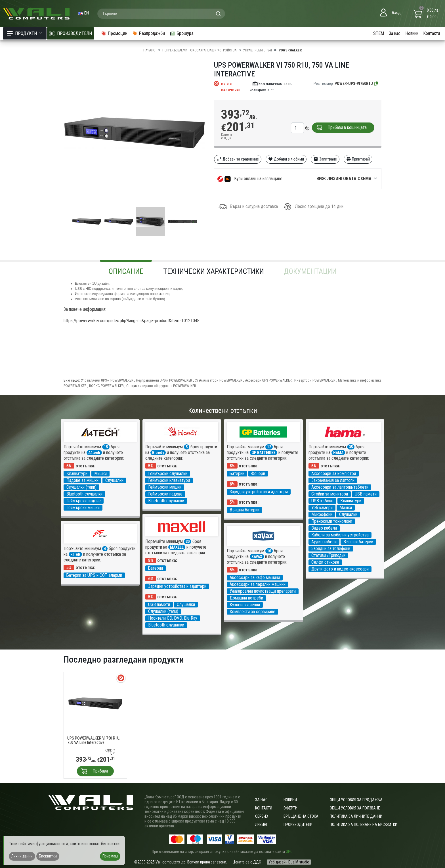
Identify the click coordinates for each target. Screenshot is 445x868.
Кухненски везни (245, 605)
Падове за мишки (82, 480)
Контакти (432, 33)
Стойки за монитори (330, 494)
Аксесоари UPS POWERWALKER (268, 380)
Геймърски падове (84, 501)
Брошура (182, 33)
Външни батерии (244, 510)
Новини (412, 33)
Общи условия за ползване (355, 808)
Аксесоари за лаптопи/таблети (340, 487)
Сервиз (262, 816)
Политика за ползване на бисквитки (364, 825)
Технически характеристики (214, 271)
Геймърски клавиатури (169, 480)
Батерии (237, 473)
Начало (149, 50)
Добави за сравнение (238, 159)
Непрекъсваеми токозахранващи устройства (199, 50)
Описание (126, 271)
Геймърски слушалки (168, 473)
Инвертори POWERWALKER (315, 380)
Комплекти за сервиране (252, 612)
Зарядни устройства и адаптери (259, 492)
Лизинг (262, 825)
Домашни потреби (246, 598)
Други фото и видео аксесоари (340, 569)
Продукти (25, 33)
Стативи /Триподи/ (328, 555)
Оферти (290, 808)
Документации (310, 271)
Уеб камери (322, 508)
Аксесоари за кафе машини (255, 577)
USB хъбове (322, 501)
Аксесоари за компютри (334, 473)
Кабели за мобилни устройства (340, 535)
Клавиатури (77, 473)
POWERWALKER (290, 50)
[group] (135, 133)
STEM (379, 33)
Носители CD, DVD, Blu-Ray (173, 618)
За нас (395, 33)
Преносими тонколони (332, 521)
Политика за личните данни (356, 816)
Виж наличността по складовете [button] (271, 87)
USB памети (366, 494)
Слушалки (114, 480)
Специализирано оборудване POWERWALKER (161, 386)
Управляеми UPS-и (258, 50)
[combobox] (161, 14)
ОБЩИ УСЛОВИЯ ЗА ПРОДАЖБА (356, 800)
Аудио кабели (324, 542)
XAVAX (257, 557)
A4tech (94, 453)
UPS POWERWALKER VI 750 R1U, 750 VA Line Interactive (94, 740)
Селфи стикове (325, 562)
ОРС (289, 852)
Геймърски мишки (83, 508)
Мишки (100, 473)
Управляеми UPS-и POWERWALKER (107, 380)
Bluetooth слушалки (84, 494)
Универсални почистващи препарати (263, 591)
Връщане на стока (301, 816)
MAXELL (177, 547)
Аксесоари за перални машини (258, 584)
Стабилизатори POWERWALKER (219, 380)
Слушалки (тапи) (81, 487)
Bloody (158, 453)
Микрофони (322, 514)
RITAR (75, 554)
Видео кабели (324, 528)
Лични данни (22, 856)
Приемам (110, 856)
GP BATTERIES (264, 453)
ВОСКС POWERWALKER (106, 386)
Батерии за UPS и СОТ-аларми (94, 575)
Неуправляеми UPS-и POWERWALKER (164, 380)
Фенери (258, 473)
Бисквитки (48, 856)
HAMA (338, 453)
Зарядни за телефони (331, 549)
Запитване (325, 159)
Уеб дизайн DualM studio (289, 862)
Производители (298, 825)
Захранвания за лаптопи (333, 480)
